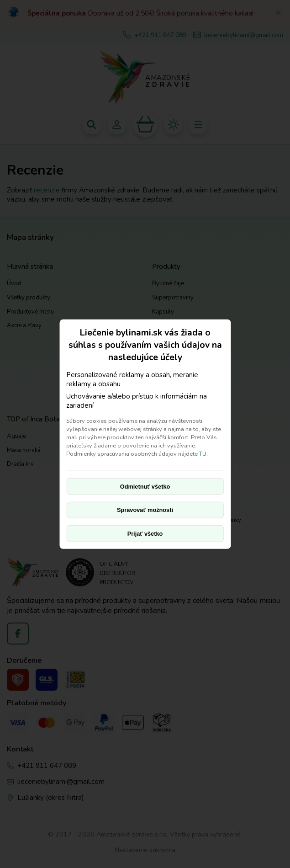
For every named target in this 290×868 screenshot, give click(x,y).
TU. (203, 454)
